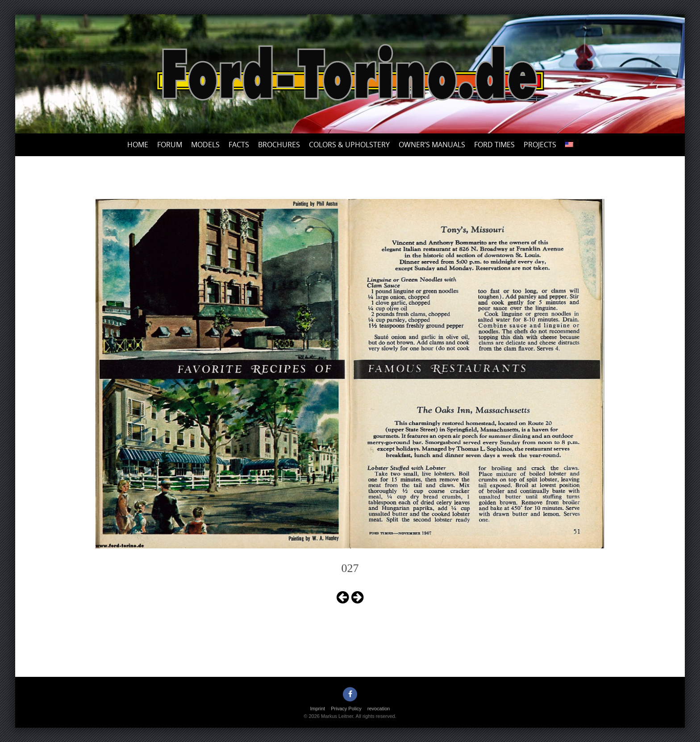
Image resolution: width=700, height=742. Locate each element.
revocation (379, 709)
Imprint (318, 709)
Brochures (279, 145)
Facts (239, 145)
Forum (170, 145)
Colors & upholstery (349, 145)
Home (138, 145)
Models (205, 145)
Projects (540, 145)
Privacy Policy (346, 709)
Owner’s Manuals (432, 145)
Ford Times (494, 145)
